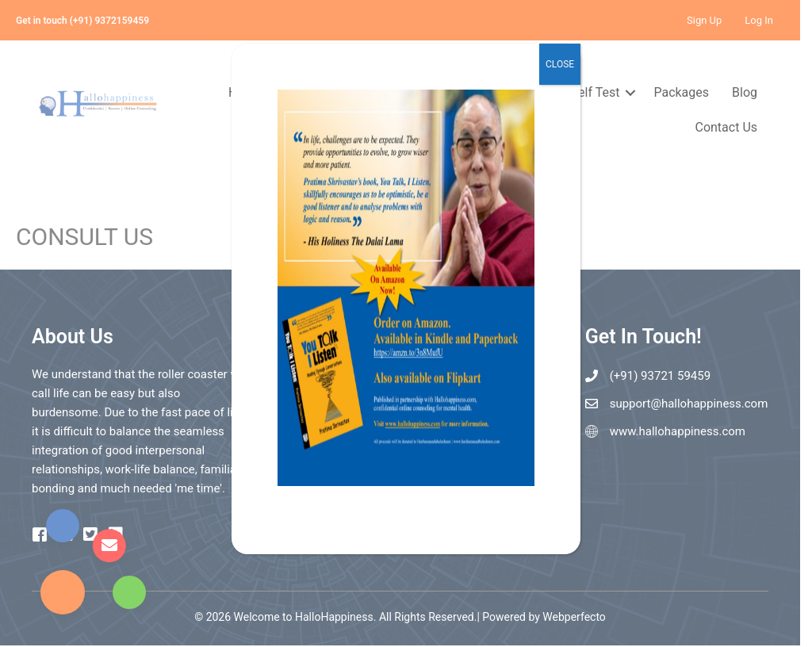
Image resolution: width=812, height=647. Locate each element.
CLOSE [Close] (560, 64)
